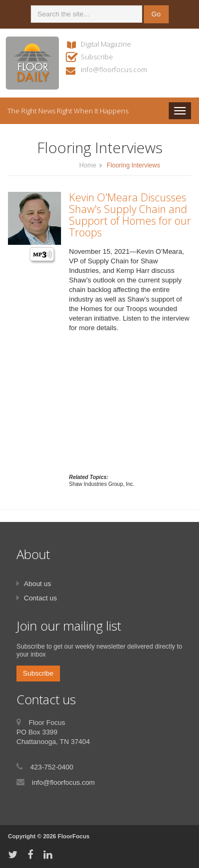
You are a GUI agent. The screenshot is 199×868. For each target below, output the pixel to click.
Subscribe (97, 57)
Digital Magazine (106, 44)
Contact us (40, 598)
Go (156, 14)
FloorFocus (74, 836)
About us (37, 584)
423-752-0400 (52, 767)
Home (88, 165)
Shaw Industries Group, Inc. (102, 484)
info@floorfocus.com (114, 69)
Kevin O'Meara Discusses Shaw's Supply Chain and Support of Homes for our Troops (130, 215)
